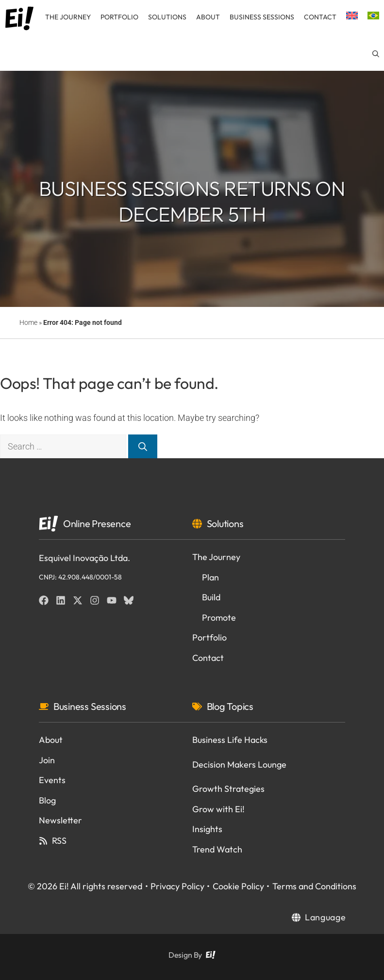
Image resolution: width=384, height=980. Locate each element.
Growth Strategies (228, 789)
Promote (219, 618)
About (208, 17)
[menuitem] (352, 17)
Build (211, 597)
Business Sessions (262, 17)
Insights (207, 829)
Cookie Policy (238, 886)
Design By (185, 955)
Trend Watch (217, 849)
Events (52, 780)
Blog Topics (230, 706)
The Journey (68, 17)
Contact (320, 17)
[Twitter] (78, 600)
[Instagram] (95, 600)
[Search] (143, 446)
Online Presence (97, 523)
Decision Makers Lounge (239, 764)
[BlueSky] (129, 600)
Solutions (167, 17)
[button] (376, 54)
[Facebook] (44, 600)
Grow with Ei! (218, 809)
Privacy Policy (177, 886)
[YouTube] (112, 600)
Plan (210, 577)
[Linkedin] (61, 600)
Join (47, 760)
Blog (47, 800)
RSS (59, 841)
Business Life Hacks (230, 740)
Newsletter (60, 820)
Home (28, 322)
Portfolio (119, 17)
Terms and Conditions (314, 886)
